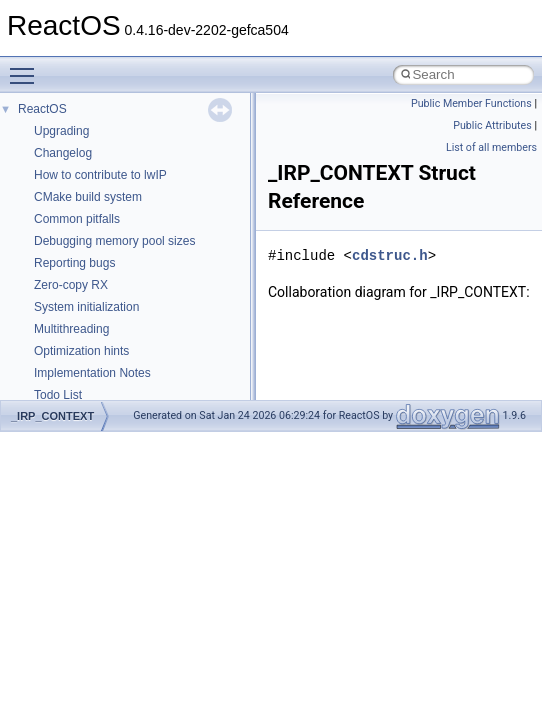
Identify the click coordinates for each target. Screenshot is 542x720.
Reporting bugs (74, 263)
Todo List (58, 395)
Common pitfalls (77, 219)
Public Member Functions (471, 103)
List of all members (491, 147)
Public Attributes (492, 125)
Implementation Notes (92, 373)
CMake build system (88, 197)
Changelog (63, 153)
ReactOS (42, 109)
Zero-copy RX (71, 285)
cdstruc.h (390, 255)
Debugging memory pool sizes (114, 241)
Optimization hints (81, 351)
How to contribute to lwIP (100, 175)
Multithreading (71, 329)
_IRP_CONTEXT (52, 416)
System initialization (86, 307)
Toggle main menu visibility (27, 67)
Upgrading (61, 131)
